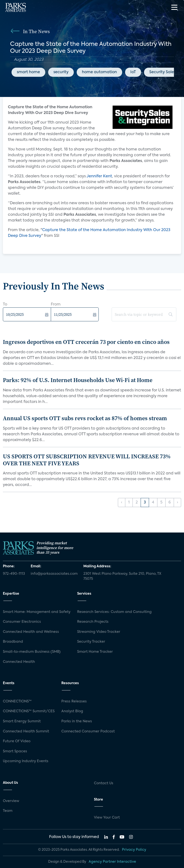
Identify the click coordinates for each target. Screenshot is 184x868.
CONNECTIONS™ (17, 701)
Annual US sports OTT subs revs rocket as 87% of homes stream (85, 418)
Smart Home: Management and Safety (37, 612)
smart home (28, 72)
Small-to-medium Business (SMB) (32, 652)
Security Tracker (91, 642)
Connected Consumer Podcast (88, 731)
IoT (133, 72)
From (56, 305)
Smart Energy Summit (22, 721)
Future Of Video (17, 741)
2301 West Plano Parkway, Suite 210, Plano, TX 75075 (122, 576)
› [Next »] (177, 503)
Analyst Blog (72, 711)
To (5, 305)
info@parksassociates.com (54, 574)
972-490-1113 (14, 574)
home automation (99, 72)
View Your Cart (107, 818)
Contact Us (104, 783)
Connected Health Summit (26, 731)
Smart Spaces (15, 751)
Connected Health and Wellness (31, 632)
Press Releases (74, 701)
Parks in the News (77, 721)
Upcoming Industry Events (26, 761)
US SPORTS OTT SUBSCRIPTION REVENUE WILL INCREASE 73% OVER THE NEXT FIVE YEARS (87, 460)
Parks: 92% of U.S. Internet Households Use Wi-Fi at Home (78, 380)
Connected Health (19, 662)
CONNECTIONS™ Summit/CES (29, 711)
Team (8, 811)
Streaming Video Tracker (99, 632)
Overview (11, 801)
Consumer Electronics (22, 622)
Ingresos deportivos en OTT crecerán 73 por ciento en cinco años (86, 342)
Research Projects (93, 622)
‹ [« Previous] (122, 503)
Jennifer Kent (99, 176)
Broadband (13, 642)
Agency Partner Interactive (112, 862)
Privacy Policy (134, 850)
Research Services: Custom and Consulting (114, 612)
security (61, 72)
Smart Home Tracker (95, 652)
